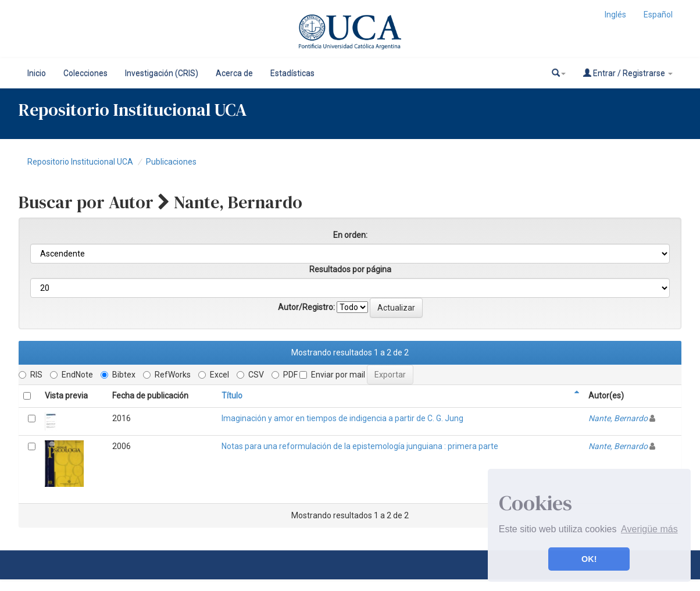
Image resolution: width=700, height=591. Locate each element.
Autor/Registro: (306, 307)
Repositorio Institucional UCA (80, 162)
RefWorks (167, 375)
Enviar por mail (332, 375)
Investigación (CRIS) (162, 73)
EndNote (72, 375)
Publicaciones (171, 162)
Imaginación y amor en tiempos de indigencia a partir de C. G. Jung (342, 418)
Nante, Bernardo (618, 418)
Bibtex (118, 375)
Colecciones (85, 73)
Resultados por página (350, 269)
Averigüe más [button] (649, 529)
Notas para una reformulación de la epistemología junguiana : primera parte (360, 446)
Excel (214, 375)
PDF (285, 375)
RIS (31, 375)
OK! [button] (589, 559)
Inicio (37, 73)
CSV (250, 375)
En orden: (350, 235)
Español (658, 15)
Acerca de (234, 73)
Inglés (615, 15)
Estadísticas (292, 73)
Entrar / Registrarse (628, 73)
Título (232, 396)
